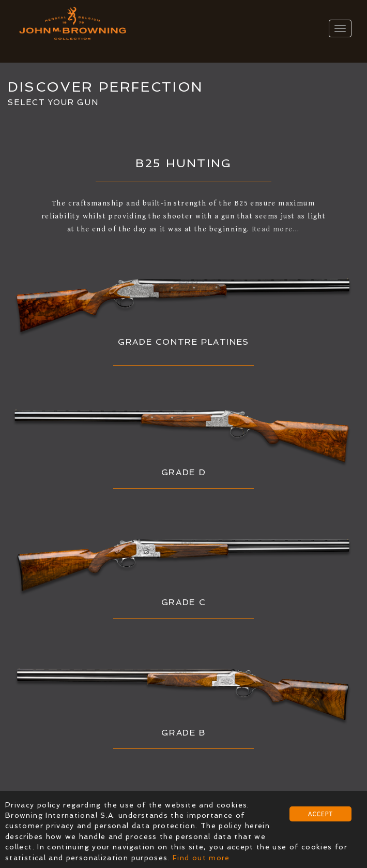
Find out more (201, 858)
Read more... (276, 229)
